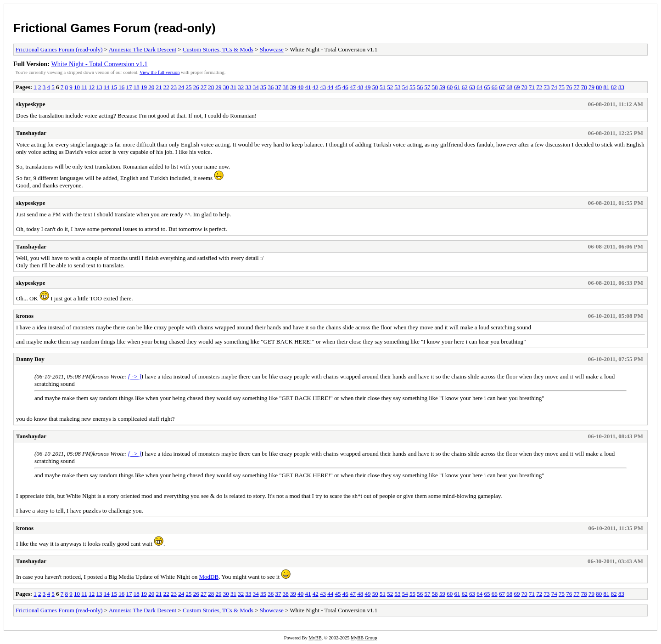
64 (479, 87)
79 (591, 87)
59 (442, 87)
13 (99, 87)
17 (129, 87)
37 (278, 87)
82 (614, 87)
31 (233, 87)
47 (353, 87)
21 (159, 87)
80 (599, 87)
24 (181, 87)
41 (308, 87)
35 (263, 87)
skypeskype (31, 104)
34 (256, 87)
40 (300, 87)
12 (92, 87)
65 (487, 87)
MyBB (315, 638)
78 (584, 87)
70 (524, 87)
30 (226, 87)
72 (539, 87)
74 (554, 87)
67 (502, 87)
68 (509, 87)
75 (562, 87)
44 (330, 87)
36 (271, 87)
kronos (25, 316)
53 (397, 87)
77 (576, 87)
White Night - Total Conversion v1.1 (99, 64)
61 (457, 87)
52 (390, 87)
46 (345, 87)
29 (218, 87)
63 (472, 87)
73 (546, 87)
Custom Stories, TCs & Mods (218, 49)
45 (338, 87)
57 (427, 87)
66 (495, 87)
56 (420, 87)
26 (196, 87)
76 (569, 87)
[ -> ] (135, 376)
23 (174, 87)
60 (450, 87)
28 (211, 87)
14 (107, 87)
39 (293, 87)
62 (465, 87)
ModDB (209, 577)
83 (621, 87)
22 (166, 87)
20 (151, 87)
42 (316, 87)
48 (360, 87)
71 (532, 87)
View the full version (160, 72)
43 (323, 87)
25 (188, 87)
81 (606, 87)
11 (84, 87)
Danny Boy (30, 359)
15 (114, 87)
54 (405, 87)
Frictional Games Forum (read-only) (115, 28)
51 (383, 87)
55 (412, 87)
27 (204, 87)
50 (375, 87)
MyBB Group (364, 638)
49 (367, 87)
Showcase (272, 49)
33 (248, 87)
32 (241, 87)
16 (121, 87)
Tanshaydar (31, 133)
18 (137, 87)
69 (517, 87)
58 (435, 87)
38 (286, 87)
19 (144, 87)
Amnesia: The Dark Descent (143, 49)
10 (77, 87)
